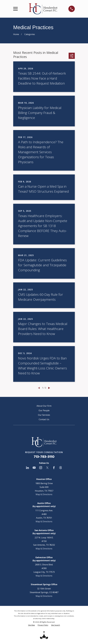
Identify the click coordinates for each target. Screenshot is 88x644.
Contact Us (44, 419)
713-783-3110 (44, 457)
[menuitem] (31, 625)
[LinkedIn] (27, 468)
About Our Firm (44, 406)
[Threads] (61, 468)
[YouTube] (34, 468)
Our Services (44, 415)
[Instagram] (41, 468)
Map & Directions (44, 494)
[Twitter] (47, 468)
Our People (44, 410)
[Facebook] (54, 468)
